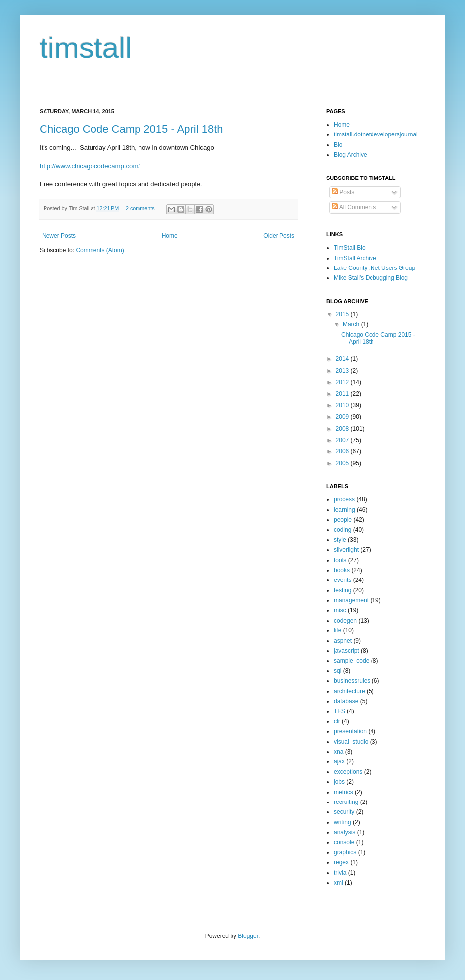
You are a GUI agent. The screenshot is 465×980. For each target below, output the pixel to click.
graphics (345, 852)
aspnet (343, 641)
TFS (340, 711)
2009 (343, 417)
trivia (340, 873)
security (344, 812)
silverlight (346, 550)
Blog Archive (350, 155)
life (338, 630)
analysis (345, 832)
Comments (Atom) (100, 250)
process (344, 499)
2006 (343, 451)
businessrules (352, 681)
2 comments (140, 208)
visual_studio (351, 742)
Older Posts (279, 236)
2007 (343, 440)
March (352, 324)
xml (339, 883)
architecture (349, 691)
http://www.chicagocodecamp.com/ (90, 166)
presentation (350, 731)
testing (343, 590)
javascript (347, 651)
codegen (345, 621)
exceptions (348, 772)
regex (341, 862)
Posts (343, 192)
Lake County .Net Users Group (374, 268)
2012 (343, 382)
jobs (339, 782)
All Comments (354, 207)
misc (340, 610)
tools (340, 560)
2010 (343, 405)
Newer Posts (59, 236)
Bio (338, 145)
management (351, 600)
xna (339, 752)
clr (337, 721)
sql (338, 671)
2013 (343, 371)
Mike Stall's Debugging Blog (371, 278)
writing (343, 822)
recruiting (346, 802)
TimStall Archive (355, 258)
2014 (343, 359)
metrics (344, 792)
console (344, 842)
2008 (343, 429)
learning (345, 510)
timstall (86, 48)
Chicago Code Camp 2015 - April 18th (131, 129)
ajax (339, 761)
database (346, 701)
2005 (343, 463)
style (340, 540)
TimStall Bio (350, 248)
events (343, 580)
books (342, 570)
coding (343, 530)
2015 (343, 314)
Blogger (248, 936)
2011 (343, 394)
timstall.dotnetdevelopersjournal (376, 134)
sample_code (351, 661)
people (343, 520)
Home (170, 236)
